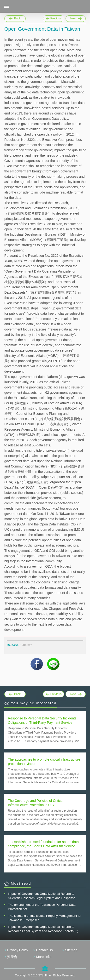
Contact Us (44, 950)
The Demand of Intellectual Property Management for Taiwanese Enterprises (45, 918)
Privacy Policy (18, 950)
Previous (54, 18)
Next (76, 18)
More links (44, 957)
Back (17, 18)
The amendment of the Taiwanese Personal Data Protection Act (42, 907)
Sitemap (71, 950)
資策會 (12, 957)
